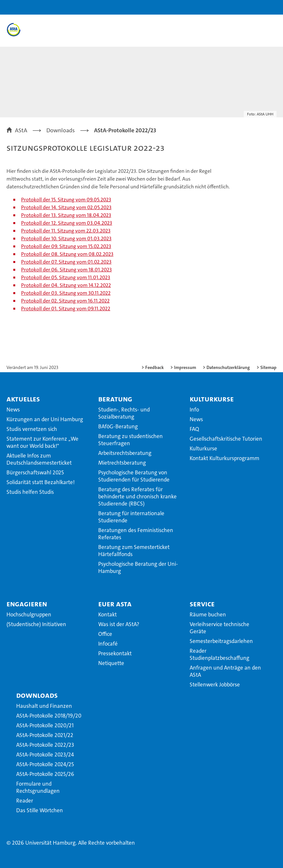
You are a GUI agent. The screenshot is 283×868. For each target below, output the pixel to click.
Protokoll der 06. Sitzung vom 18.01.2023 (66, 270)
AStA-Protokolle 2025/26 (45, 774)
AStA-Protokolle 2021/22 (45, 735)
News (13, 410)
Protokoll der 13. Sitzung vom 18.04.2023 (66, 215)
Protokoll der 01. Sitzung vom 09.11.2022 (66, 309)
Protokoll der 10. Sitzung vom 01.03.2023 (66, 238)
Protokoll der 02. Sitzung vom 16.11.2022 (65, 301)
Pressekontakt (115, 653)
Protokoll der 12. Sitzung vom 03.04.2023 (67, 223)
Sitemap (268, 367)
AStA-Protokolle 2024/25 (45, 764)
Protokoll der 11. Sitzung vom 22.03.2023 (66, 231)
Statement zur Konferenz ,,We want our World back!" (42, 442)
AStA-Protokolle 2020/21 (45, 725)
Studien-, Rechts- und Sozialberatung (124, 413)
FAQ (194, 429)
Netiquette (111, 663)
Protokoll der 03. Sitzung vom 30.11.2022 (66, 293)
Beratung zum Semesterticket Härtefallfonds (134, 551)
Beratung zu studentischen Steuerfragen (130, 440)
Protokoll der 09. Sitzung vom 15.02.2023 (66, 246)
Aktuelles (23, 399)
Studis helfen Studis (30, 492)
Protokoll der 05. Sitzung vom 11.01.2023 (66, 277)
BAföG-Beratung (118, 426)
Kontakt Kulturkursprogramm (224, 458)
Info (194, 410)
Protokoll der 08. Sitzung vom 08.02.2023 (67, 254)
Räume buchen (208, 614)
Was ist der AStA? (119, 624)
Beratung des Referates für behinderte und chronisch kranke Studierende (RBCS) (137, 496)
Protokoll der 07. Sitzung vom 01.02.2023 (66, 262)
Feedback (154, 367)
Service (202, 604)
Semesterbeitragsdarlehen (221, 641)
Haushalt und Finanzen (44, 706)
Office (105, 634)
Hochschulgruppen (29, 614)
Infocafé (108, 644)
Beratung (115, 399)
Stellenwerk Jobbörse (215, 684)
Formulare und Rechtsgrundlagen (38, 787)
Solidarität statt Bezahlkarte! (41, 482)
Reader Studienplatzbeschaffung (219, 654)
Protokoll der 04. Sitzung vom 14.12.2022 (66, 285)
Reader (25, 801)
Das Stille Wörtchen (40, 810)
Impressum (185, 367)
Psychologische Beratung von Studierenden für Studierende (134, 476)
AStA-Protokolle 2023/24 (45, 755)
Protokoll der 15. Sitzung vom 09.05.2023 (66, 200)
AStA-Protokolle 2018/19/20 (49, 716)
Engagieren (27, 604)
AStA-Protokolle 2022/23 (45, 745)
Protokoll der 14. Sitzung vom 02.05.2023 (66, 207)
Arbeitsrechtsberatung (125, 453)
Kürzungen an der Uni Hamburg (45, 419)
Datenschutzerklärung (228, 367)
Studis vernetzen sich (32, 429)
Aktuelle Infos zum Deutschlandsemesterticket (39, 459)
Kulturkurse (212, 399)
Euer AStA (115, 604)
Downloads (37, 695)
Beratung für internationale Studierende (131, 517)
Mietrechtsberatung (122, 463)
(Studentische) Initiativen (36, 624)
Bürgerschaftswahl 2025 (35, 472)
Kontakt (107, 614)
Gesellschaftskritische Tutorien (226, 439)
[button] (258, 7)
